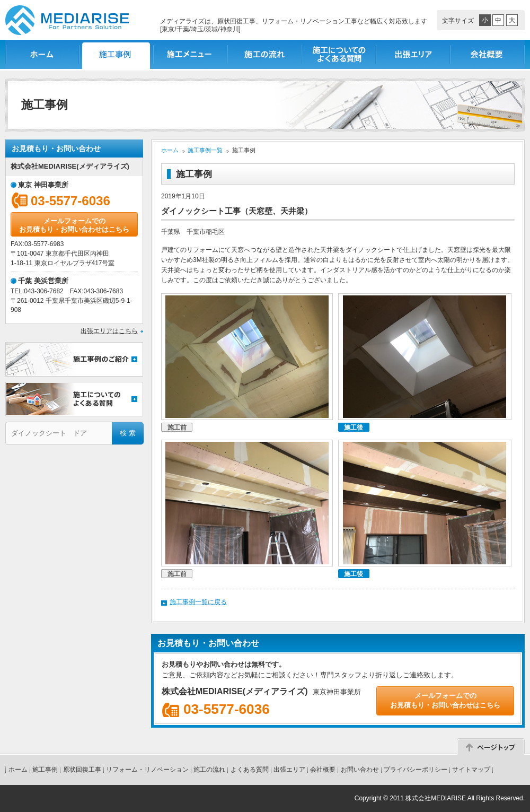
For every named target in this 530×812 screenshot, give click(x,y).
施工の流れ (265, 54)
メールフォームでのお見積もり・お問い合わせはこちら (74, 225)
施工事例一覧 (117, 54)
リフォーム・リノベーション (147, 770)
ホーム (42, 54)
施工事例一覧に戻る (198, 602)
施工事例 (45, 770)
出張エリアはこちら (109, 331)
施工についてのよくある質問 (339, 54)
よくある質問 (250, 770)
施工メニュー (191, 54)
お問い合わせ (360, 770)
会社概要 (488, 54)
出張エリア (413, 54)
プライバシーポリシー (416, 770)
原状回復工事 (82, 770)
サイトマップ (471, 770)
